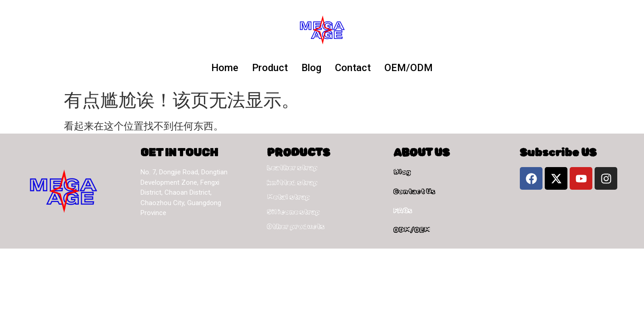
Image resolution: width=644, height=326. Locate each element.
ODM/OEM (412, 230)
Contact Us (414, 192)
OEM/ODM (409, 68)
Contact (353, 68)
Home (225, 68)
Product (270, 68)
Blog (311, 68)
